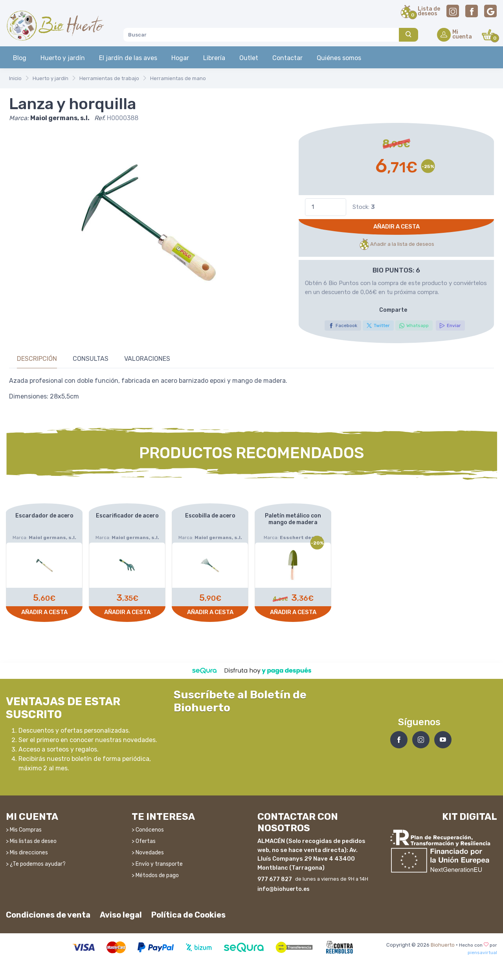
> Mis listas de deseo (31, 838)
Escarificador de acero (127, 516)
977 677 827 (275, 877)
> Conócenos (148, 827)
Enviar (450, 325)
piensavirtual (482, 950)
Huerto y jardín (63, 58)
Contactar (287, 58)
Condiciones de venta (48, 912)
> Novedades (148, 849)
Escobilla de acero (210, 516)
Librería (214, 58)
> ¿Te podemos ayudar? (36, 861)
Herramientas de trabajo (109, 78)
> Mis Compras (24, 827)
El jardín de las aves (128, 58)
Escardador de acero (44, 516)
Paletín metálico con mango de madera (293, 519)
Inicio (15, 78)
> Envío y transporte (157, 861)
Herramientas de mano (178, 78)
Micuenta (462, 35)
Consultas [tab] (91, 359)
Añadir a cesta (397, 227)
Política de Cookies (188, 912)
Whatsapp (414, 325)
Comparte (393, 310)
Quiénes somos (339, 58)
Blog (20, 58)
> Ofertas (144, 838)
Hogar (180, 58)
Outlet (249, 58)
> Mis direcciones (27, 849)
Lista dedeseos (429, 12)
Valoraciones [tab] (147, 359)
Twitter (378, 325)
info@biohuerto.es (284, 886)
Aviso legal (121, 912)
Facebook (343, 325)
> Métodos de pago (155, 872)
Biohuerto (443, 942)
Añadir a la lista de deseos (396, 244)
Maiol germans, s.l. (60, 118)
